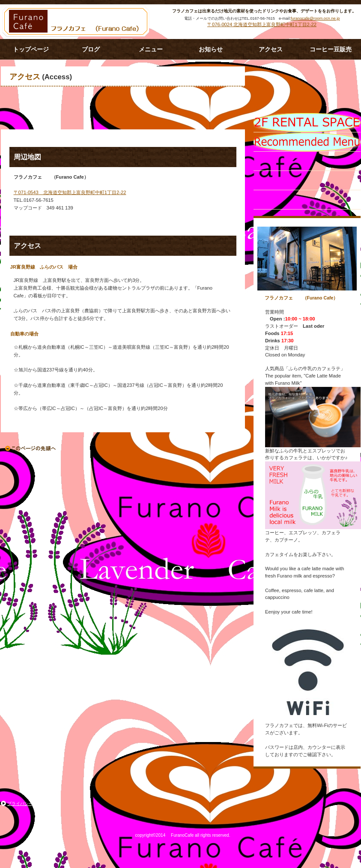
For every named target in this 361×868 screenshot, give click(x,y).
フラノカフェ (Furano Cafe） (78, 22)
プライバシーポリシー (29, 804)
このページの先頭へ (31, 448)
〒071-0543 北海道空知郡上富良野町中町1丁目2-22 (70, 192)
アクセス (307, 180)
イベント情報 (307, 142)
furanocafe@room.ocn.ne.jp (315, 18)
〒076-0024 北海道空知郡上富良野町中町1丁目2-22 (262, 24)
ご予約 (307, 200)
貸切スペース (307, 161)
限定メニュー (307, 123)
